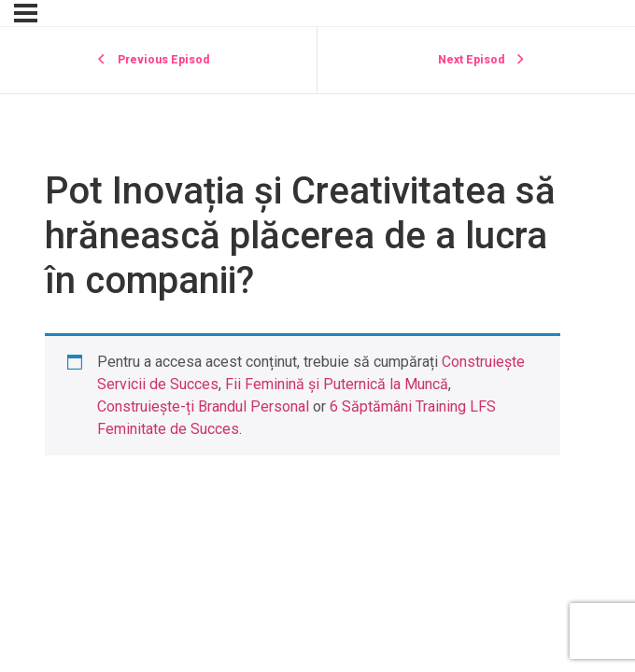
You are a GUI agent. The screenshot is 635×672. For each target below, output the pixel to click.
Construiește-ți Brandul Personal (203, 406)
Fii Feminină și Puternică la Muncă (337, 384)
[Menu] (26, 13)
